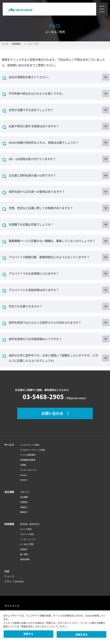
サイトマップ (12, 606)
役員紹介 (24, 507)
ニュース (9, 576)
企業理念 (24, 502)
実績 (7, 571)
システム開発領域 (28, 455)
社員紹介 (24, 549)
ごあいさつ (25, 492)
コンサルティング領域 (30, 445)
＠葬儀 (23, 465)
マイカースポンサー (29, 470)
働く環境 (24, 554)
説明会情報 (25, 559)
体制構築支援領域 (28, 460)
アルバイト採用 (27, 534)
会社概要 (24, 497)
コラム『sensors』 (15, 581)
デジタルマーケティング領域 (33, 450)
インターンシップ (28, 539)
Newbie (23, 475)
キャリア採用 (26, 529)
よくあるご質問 (27, 544)
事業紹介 (24, 512)
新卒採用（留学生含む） (31, 524)
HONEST (24, 480)
